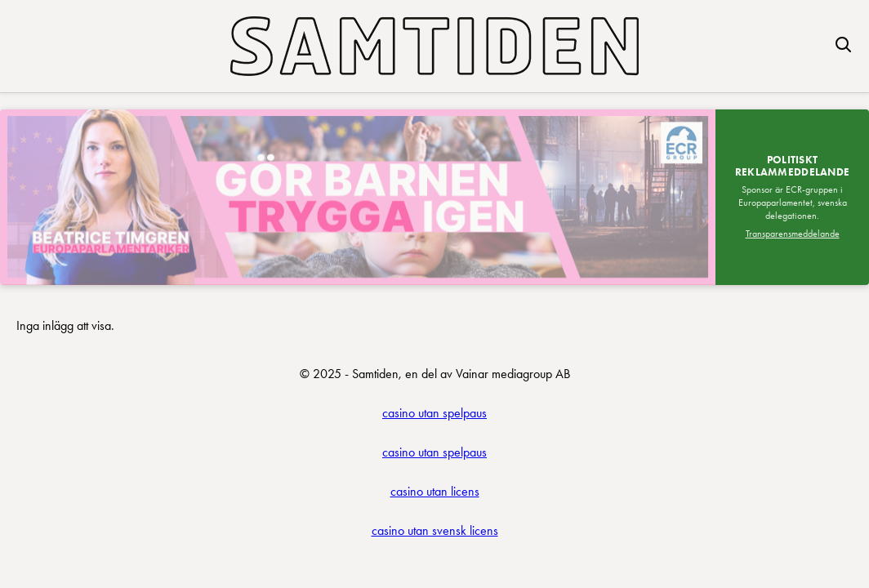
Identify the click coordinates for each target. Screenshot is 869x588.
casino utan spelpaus (434, 413)
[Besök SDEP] (358, 197)
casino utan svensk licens (435, 530)
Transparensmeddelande (793, 234)
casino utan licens (435, 491)
